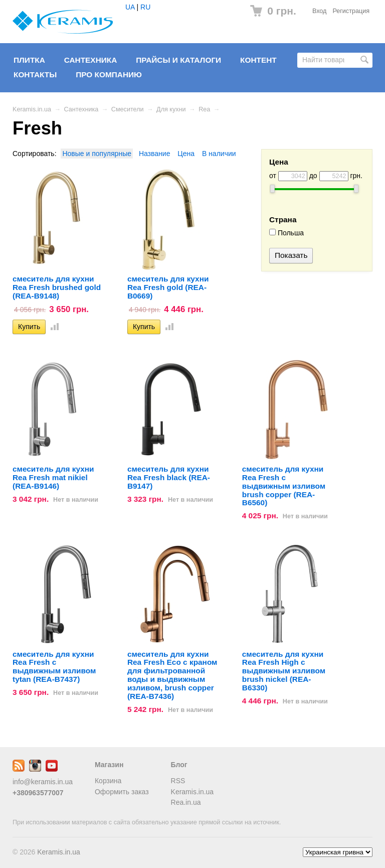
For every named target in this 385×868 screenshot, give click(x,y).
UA (130, 7)
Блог (179, 765)
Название (155, 154)
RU (145, 7)
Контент (258, 60)
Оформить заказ (122, 792)
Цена (186, 154)
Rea (204, 109)
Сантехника (91, 60)
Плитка (29, 60)
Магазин (109, 765)
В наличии (219, 154)
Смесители (128, 109)
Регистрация (351, 11)
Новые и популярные (97, 154)
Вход (320, 11)
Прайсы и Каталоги (178, 60)
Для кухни (171, 109)
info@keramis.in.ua (43, 782)
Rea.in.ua (186, 802)
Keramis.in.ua (32, 109)
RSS (178, 781)
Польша (286, 233)
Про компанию (109, 75)
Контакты (35, 75)
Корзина (108, 781)
